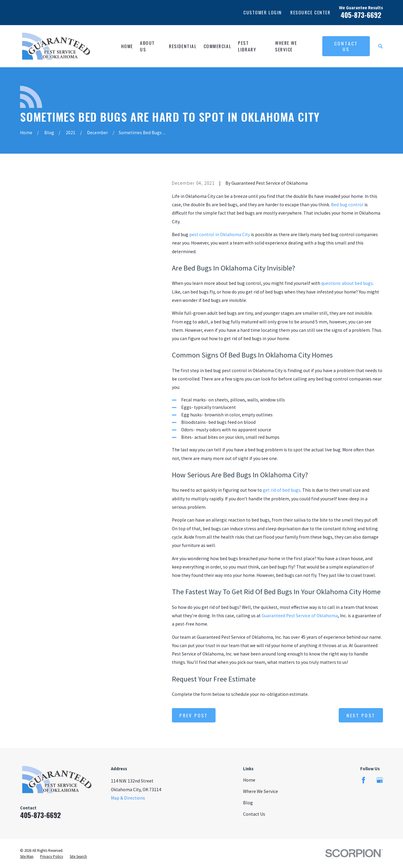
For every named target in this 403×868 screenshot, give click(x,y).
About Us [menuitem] (147, 46)
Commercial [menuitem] (217, 46)
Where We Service (261, 791)
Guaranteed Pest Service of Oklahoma (300, 616)
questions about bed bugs (347, 283)
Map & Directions (128, 798)
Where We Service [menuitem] (286, 46)
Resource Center (310, 12)
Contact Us (346, 46)
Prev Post (194, 715)
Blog (248, 803)
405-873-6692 (361, 15)
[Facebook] (364, 780)
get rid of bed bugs (282, 490)
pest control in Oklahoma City (220, 234)
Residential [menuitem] (183, 46)
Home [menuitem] (127, 46)
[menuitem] (27, 857)
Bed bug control (347, 205)
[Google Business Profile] (380, 780)
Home (249, 780)
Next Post (361, 715)
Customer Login (263, 12)
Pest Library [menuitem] (247, 46)
